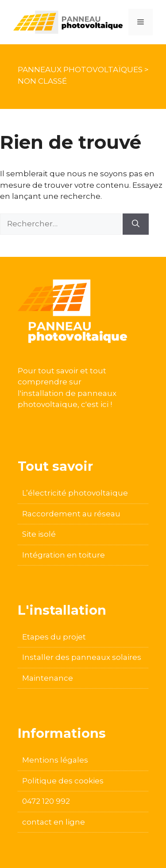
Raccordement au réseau (71, 514)
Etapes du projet (54, 637)
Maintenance (48, 678)
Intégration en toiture (64, 555)
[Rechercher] (136, 224)
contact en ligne (54, 822)
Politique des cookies (63, 781)
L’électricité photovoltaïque (75, 493)
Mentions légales (55, 760)
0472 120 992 (46, 801)
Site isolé (39, 534)
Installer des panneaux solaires (82, 657)
